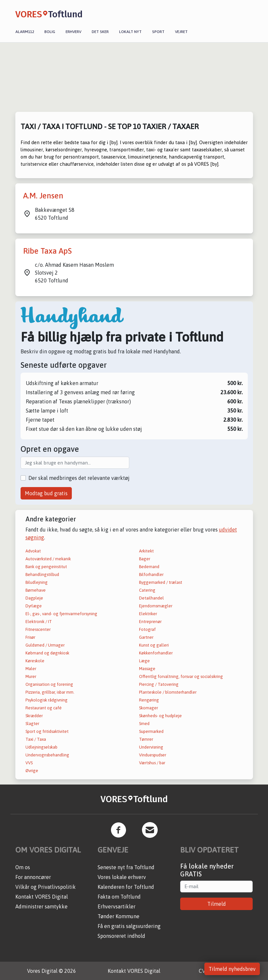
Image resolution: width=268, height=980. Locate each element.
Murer (31, 676)
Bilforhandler (151, 574)
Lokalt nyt (130, 32)
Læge (144, 661)
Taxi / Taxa (36, 739)
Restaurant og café (44, 708)
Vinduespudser (153, 755)
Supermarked (151, 731)
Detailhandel (151, 598)
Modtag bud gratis (46, 493)
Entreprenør (150, 622)
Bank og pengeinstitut (46, 567)
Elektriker (148, 614)
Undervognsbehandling (47, 755)
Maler (31, 669)
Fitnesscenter (38, 629)
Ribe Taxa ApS (47, 251)
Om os (23, 867)
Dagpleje (34, 598)
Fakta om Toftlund (119, 897)
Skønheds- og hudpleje (160, 716)
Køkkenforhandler (156, 653)
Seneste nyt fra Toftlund (126, 867)
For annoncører (33, 877)
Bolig (50, 32)
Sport (158, 32)
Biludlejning (37, 582)
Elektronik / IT (39, 622)
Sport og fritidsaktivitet (47, 731)
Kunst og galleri (154, 645)
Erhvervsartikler (117, 906)
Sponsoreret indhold (121, 936)
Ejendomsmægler (156, 606)
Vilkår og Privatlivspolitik (46, 887)
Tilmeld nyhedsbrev (232, 969)
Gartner (146, 637)
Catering (147, 590)
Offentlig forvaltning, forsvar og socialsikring (181, 676)
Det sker (100, 32)
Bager (145, 559)
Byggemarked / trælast (161, 582)
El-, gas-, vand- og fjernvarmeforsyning (61, 614)
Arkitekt (146, 551)
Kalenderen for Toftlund (126, 887)
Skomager (149, 708)
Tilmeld (217, 904)
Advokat (33, 551)
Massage (147, 669)
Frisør (30, 637)
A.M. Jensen (43, 196)
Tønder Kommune (118, 916)
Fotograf (147, 629)
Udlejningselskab (41, 747)
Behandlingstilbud (42, 574)
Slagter (32, 724)
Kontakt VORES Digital (42, 897)
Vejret (181, 32)
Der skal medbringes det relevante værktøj (79, 478)
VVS (29, 763)
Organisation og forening (49, 684)
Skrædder (34, 716)
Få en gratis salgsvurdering (129, 926)
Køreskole (35, 661)
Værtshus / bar (152, 763)
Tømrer (146, 739)
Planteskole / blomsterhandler (168, 692)
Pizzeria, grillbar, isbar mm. (50, 692)
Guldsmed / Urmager (45, 645)
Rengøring (149, 700)
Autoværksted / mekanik (48, 559)
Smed (144, 724)
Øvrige (32, 771)
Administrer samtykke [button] (41, 906)
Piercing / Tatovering (159, 684)
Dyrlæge (34, 606)
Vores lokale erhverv (122, 877)
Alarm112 (25, 32)
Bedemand (149, 567)
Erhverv (73, 32)
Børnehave (36, 590)
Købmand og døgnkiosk (47, 653)
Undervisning (151, 747)
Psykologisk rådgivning (47, 700)
